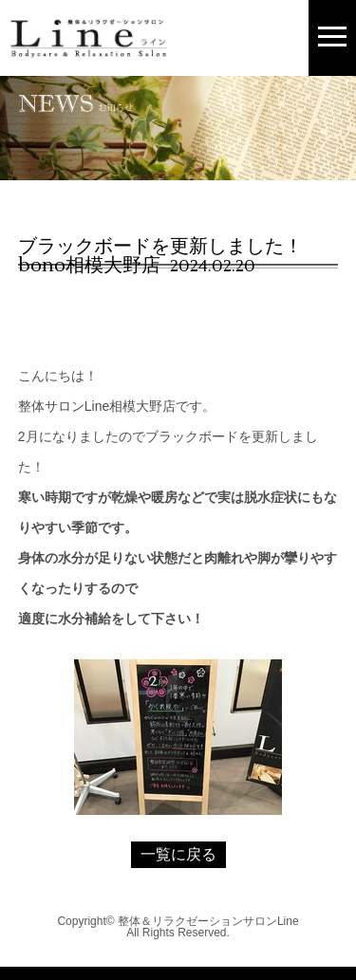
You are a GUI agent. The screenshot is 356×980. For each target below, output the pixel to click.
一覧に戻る (178, 854)
